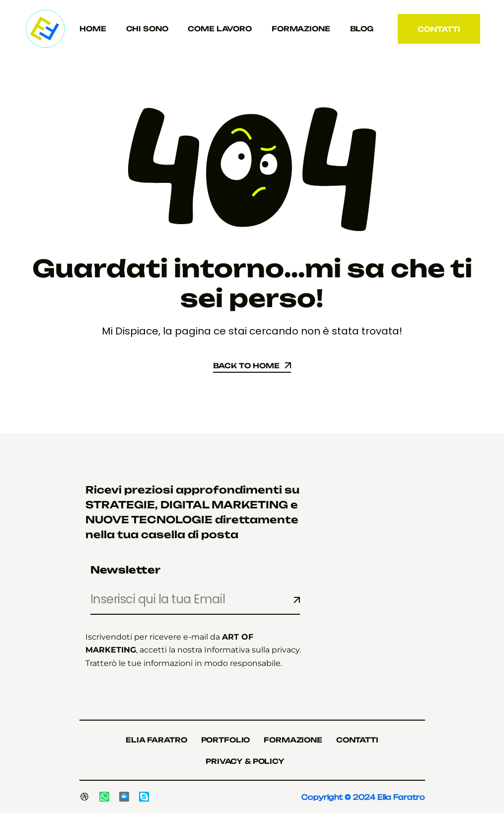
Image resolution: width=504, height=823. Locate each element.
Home (93, 29)
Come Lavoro (219, 29)
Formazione (301, 29)
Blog (362, 29)
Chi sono (147, 29)
